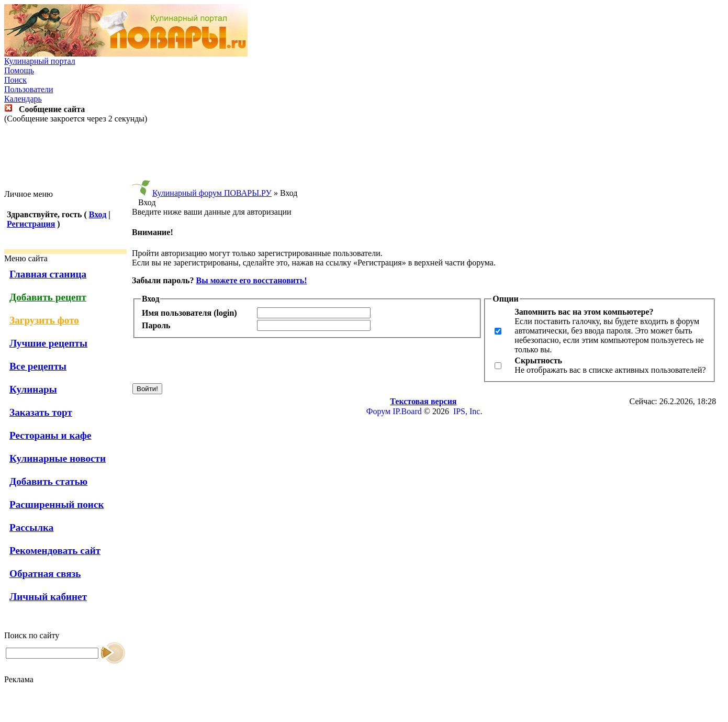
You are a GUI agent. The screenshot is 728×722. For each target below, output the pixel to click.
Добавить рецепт (48, 297)
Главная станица (48, 274)
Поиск (15, 80)
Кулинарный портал (40, 61)
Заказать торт (41, 412)
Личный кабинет (48, 597)
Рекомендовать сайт (55, 551)
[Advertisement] (364, 157)
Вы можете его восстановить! (251, 280)
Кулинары (33, 389)
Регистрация (31, 224)
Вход (98, 214)
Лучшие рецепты (48, 343)
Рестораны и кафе (51, 435)
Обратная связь (45, 574)
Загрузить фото (44, 320)
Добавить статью (48, 481)
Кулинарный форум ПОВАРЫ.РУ (212, 193)
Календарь (23, 99)
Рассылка (31, 527)
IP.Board (407, 411)
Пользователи (29, 89)
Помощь (19, 70)
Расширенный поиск (57, 504)
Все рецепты (38, 366)
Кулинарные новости (58, 458)
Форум (378, 411)
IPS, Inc (467, 411)
